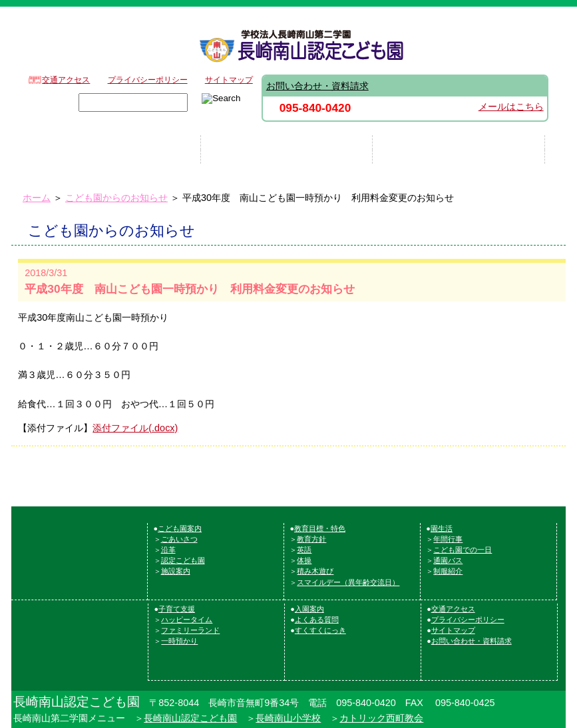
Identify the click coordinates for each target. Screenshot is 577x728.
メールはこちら (511, 106)
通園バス (448, 560)
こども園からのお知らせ (116, 198)
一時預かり (179, 641)
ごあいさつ (179, 539)
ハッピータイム (187, 620)
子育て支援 (177, 609)
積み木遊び (315, 571)
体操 (304, 560)
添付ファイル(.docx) (135, 428)
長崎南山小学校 (288, 718)
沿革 (168, 550)
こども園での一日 (463, 550)
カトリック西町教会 (381, 718)
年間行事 (448, 539)
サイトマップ (229, 80)
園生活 (442, 528)
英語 (304, 550)
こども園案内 (180, 528)
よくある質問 (317, 620)
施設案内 (176, 571)
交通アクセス (66, 80)
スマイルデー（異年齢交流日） (348, 582)
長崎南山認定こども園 (190, 718)
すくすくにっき (320, 630)
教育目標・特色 (320, 528)
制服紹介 (448, 571)
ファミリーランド (190, 630)
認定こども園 (183, 560)
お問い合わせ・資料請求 (317, 86)
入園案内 (309, 609)
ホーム (37, 198)
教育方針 (311, 539)
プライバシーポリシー (148, 80)
